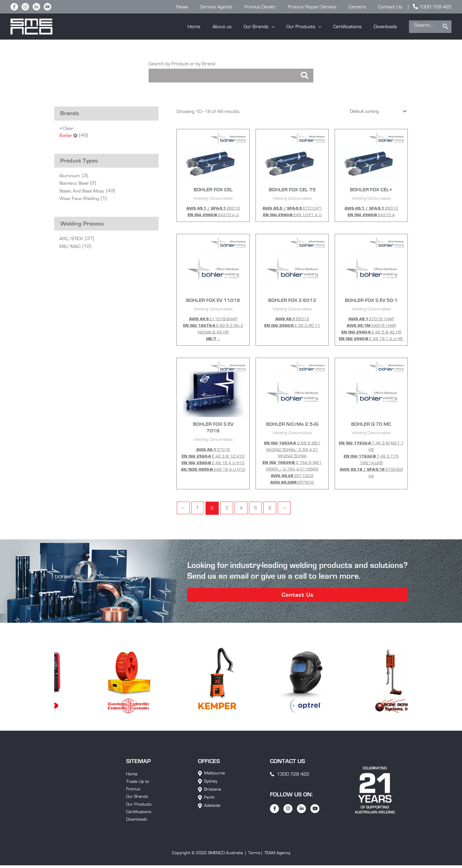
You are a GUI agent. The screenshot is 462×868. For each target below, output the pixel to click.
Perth (209, 802)
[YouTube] (47, 7)
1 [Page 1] (198, 510)
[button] (265, 27)
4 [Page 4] (243, 510)
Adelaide (212, 810)
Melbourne (215, 777)
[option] (65, 685)
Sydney (211, 785)
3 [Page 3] (228, 510)
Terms (254, 859)
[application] (278, 27)
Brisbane (213, 793)
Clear (69, 129)
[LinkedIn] (36, 7)
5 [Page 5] (258, 510)
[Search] (446, 27)
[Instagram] (25, 7)
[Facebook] (14, 7)
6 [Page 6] (272, 510)
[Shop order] (374, 112)
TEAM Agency (277, 859)
